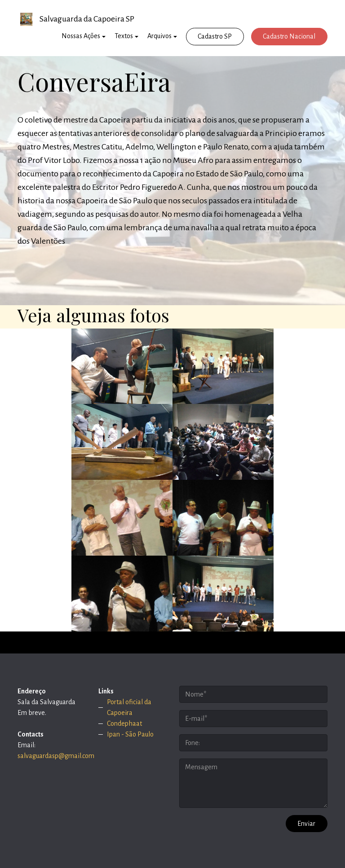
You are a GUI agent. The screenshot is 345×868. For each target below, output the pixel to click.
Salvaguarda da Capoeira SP (87, 19)
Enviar (306, 824)
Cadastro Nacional (289, 36)
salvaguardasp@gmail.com (56, 756)
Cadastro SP (215, 36)
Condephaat (124, 723)
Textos (124, 36)
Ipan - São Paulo (130, 734)
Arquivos (159, 36)
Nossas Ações (81, 36)
